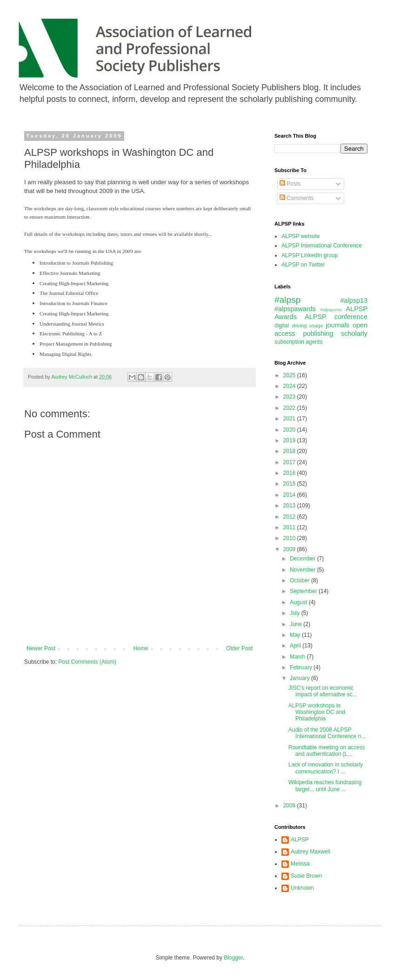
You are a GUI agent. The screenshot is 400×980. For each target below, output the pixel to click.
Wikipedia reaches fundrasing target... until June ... (325, 786)
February (302, 667)
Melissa (300, 864)
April (296, 646)
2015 (290, 484)
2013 (290, 506)
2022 (290, 408)
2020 (290, 430)
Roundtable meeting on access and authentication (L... (327, 751)
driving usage (308, 326)
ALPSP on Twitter (303, 265)
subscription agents (298, 342)
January (300, 678)
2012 (290, 517)
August (299, 602)
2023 (290, 397)
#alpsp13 (354, 300)
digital (282, 326)
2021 (290, 419)
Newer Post (41, 648)
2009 (290, 549)
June (297, 624)
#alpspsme (331, 310)
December (303, 559)
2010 (290, 538)
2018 (290, 451)
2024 (290, 386)
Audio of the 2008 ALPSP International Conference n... (327, 733)
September (304, 591)
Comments (297, 198)
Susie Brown (306, 876)
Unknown (302, 888)
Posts (290, 184)
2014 (290, 495)
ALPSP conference (336, 317)
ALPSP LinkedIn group (310, 255)
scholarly (354, 333)
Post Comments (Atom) (87, 662)
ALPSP (300, 840)
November (303, 570)
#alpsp (288, 300)
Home (141, 648)
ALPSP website (301, 236)
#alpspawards (295, 309)
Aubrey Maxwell (310, 852)
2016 (290, 473)
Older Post (239, 648)
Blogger (233, 958)
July (296, 613)
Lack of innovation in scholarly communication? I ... (326, 768)
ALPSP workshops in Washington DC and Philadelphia (317, 712)
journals (338, 325)
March (298, 657)
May (296, 635)
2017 (290, 462)
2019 (290, 440)
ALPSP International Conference (322, 246)
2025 (290, 375)
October (300, 580)
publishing (318, 333)
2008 (290, 806)
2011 (290, 527)
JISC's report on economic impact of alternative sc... (323, 691)
